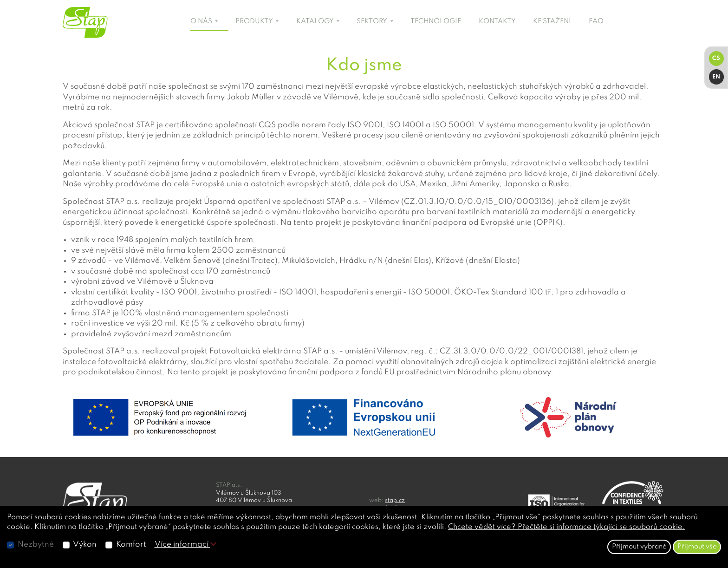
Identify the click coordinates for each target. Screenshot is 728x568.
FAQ (596, 21)
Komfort (131, 545)
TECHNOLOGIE (436, 21)
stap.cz (395, 500)
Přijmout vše (697, 547)
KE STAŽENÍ (552, 21)
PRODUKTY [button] (255, 21)
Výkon (85, 545)
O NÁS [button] (202, 21)
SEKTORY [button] (373, 21)
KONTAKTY (497, 21)
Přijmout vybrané (639, 547)
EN (716, 77)
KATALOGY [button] (316, 21)
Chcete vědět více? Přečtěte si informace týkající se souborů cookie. (566, 527)
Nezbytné (36, 545)
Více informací (185, 545)
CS (716, 58)
